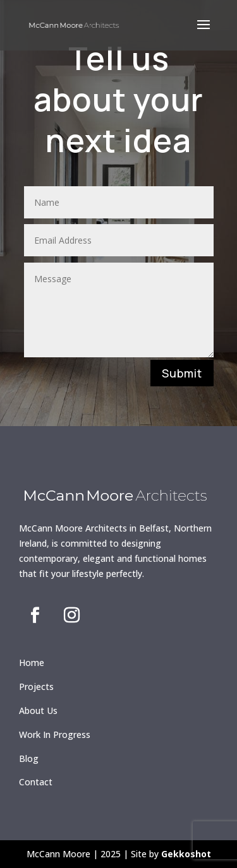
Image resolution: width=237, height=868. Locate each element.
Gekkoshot (186, 854)
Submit (182, 373)
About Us (38, 710)
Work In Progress (55, 734)
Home (32, 663)
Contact (36, 782)
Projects (36, 687)
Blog (29, 758)
